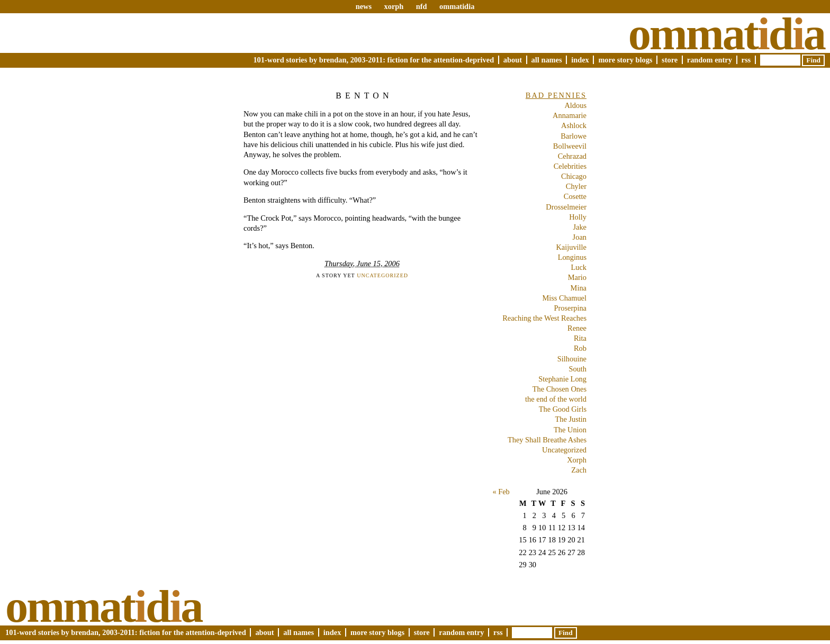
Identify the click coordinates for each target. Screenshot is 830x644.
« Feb (501, 492)
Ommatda (727, 34)
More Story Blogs (625, 60)
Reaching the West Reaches (544, 318)
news (364, 6)
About (513, 60)
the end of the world (556, 399)
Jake (580, 227)
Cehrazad (572, 156)
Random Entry (710, 60)
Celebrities (570, 166)
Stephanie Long (562, 379)
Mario (577, 277)
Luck (579, 267)
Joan (580, 237)
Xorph (577, 460)
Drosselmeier (566, 207)
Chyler (576, 186)
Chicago (574, 176)
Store (670, 60)
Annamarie (570, 115)
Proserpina (570, 308)
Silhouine (572, 359)
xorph (394, 6)
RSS (746, 60)
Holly (578, 217)
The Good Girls (563, 409)
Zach (579, 470)
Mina (579, 288)
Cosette (575, 196)
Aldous (575, 105)
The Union (570, 430)
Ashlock (574, 125)
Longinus (572, 257)
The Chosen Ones (560, 389)
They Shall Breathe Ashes (547, 440)
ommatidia (457, 6)
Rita (580, 338)
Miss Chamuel (564, 298)
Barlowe (574, 136)
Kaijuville (571, 247)
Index (580, 60)
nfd (422, 6)
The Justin (571, 419)
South (578, 369)
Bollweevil (570, 146)
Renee (577, 328)
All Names (547, 60)
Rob (580, 348)
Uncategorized (382, 275)
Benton (364, 96)
